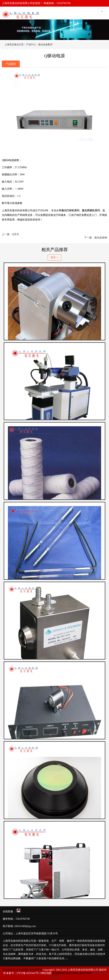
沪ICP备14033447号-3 (28, 973)
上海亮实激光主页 (14, 44)
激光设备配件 (45, 44)
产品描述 (11, 64)
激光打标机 (72, 973)
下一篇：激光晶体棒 (96, 238)
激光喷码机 (59, 973)
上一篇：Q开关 (10, 234)
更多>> (55, 257)
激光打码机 (86, 973)
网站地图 (46, 973)
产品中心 (31, 44)
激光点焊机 (22, 970)
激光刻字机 (36, 970)
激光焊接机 (9, 970)
